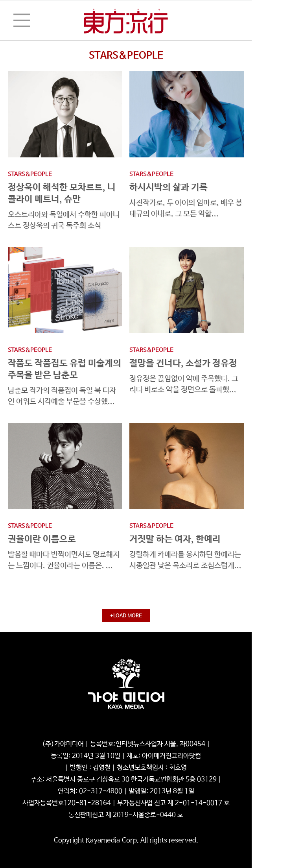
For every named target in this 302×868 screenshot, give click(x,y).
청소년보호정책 (126, 732)
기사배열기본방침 (176, 732)
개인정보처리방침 (76, 732)
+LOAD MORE (126, 616)
